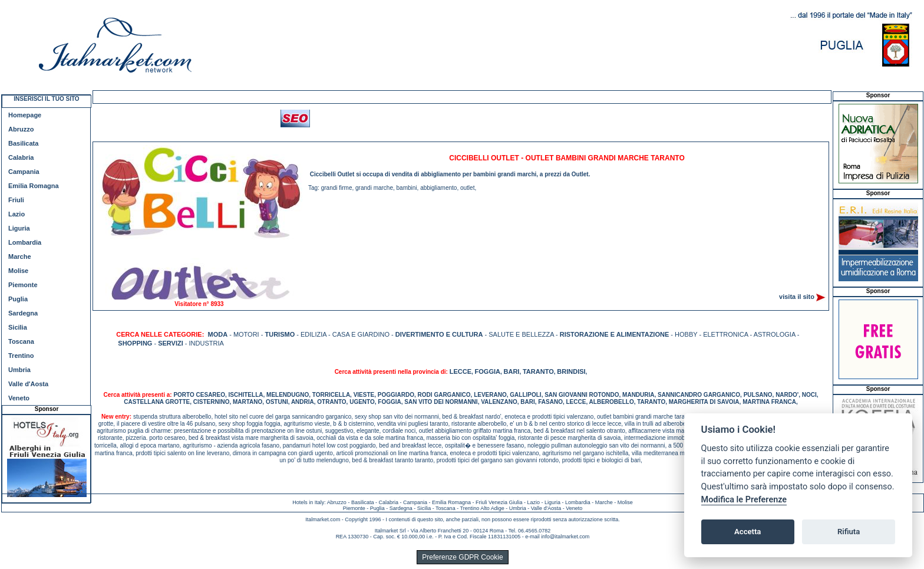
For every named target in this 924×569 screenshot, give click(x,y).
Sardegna (23, 313)
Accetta (748, 532)
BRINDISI (571, 371)
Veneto (19, 398)
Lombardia (25, 242)
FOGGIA (488, 371)
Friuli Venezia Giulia (499, 502)
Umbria (19, 370)
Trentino (21, 356)
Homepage (25, 115)
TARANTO (538, 371)
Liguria (19, 228)
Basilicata (23, 143)
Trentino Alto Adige (482, 508)
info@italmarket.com (565, 537)
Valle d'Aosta (28, 384)
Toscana (21, 341)
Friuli (16, 200)
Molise (18, 271)
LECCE (461, 371)
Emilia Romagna (34, 186)
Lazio (16, 214)
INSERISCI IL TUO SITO (46, 99)
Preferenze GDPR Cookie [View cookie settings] (462, 557)
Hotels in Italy (308, 502)
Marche (20, 256)
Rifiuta (849, 532)
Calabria (21, 157)
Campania (24, 172)
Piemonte (23, 285)
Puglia (18, 299)
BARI (512, 371)
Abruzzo (21, 129)
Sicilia (18, 327)
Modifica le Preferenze (744, 500)
